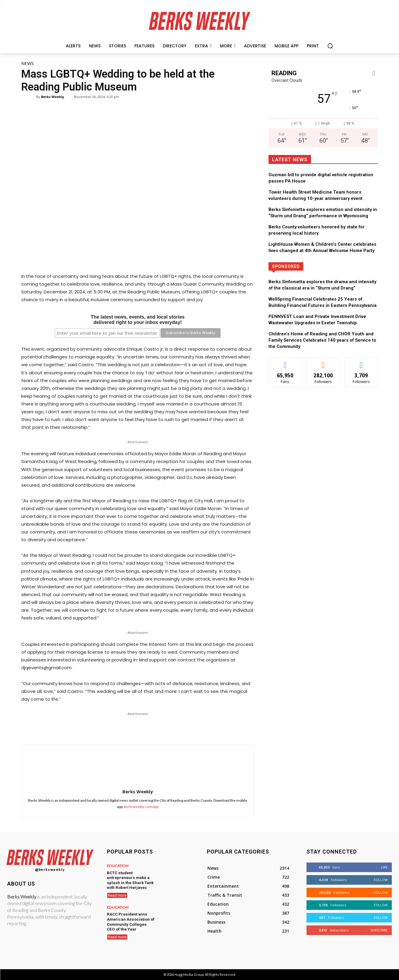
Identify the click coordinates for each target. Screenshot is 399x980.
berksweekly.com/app (141, 807)
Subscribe (379, 930)
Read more (117, 894)
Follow (381, 880)
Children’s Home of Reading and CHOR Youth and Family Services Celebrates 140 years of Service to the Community (322, 340)
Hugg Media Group (189, 974)
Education (117, 866)
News (28, 63)
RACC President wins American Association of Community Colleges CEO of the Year (130, 920)
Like (384, 867)
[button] (330, 46)
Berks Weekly (53, 97)
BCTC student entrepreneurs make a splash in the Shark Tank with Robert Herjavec (129, 879)
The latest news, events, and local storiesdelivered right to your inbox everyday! (138, 320)
